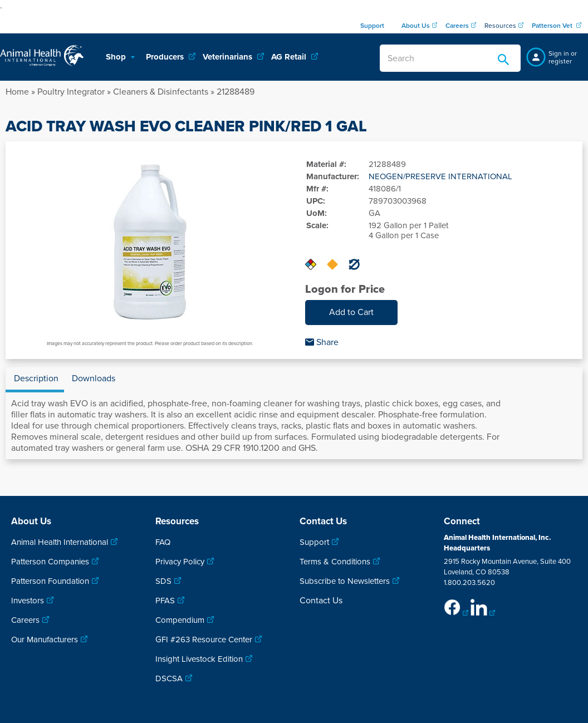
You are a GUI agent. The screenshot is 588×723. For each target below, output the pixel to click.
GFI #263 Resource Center (204, 640)
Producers (166, 57)
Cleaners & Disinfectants (161, 92)
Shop (117, 57)
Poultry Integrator (71, 92)
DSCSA (169, 678)
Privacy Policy (180, 562)
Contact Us (321, 601)
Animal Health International (60, 542)
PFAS (165, 601)
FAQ (163, 542)
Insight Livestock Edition (199, 659)
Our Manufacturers (45, 640)
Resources (500, 26)
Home (17, 92)
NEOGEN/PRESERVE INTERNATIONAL (440, 176)
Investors (28, 601)
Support (314, 542)
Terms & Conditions (335, 562)
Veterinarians (229, 57)
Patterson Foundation (50, 581)
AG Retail (290, 57)
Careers (25, 620)
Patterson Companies (50, 562)
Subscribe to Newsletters (345, 581)
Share (322, 342)
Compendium (180, 620)
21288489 (236, 92)
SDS (163, 581)
